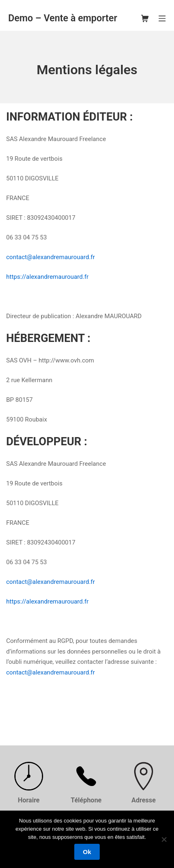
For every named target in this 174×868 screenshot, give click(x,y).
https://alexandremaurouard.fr (47, 277)
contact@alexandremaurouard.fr (50, 257)
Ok (87, 852)
